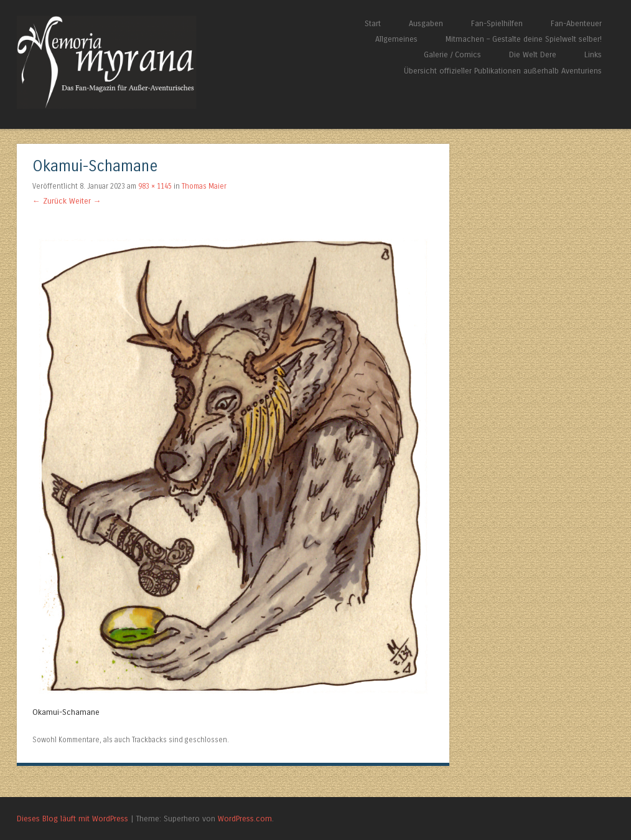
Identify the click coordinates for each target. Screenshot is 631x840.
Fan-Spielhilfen (497, 23)
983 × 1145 (155, 186)
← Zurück (49, 201)
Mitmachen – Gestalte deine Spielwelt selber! (524, 39)
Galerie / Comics (452, 54)
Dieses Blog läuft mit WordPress (72, 819)
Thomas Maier (204, 186)
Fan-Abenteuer (576, 23)
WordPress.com (245, 819)
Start (373, 23)
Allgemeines (396, 39)
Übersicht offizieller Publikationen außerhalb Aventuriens (503, 71)
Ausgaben (426, 23)
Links (593, 54)
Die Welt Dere (533, 54)
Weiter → (85, 201)
